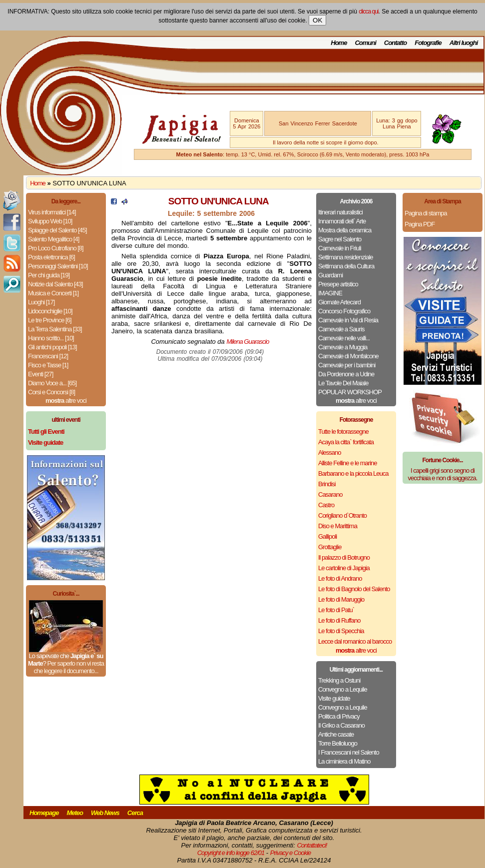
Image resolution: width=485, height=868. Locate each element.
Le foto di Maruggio (341, 599)
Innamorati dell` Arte (342, 221)
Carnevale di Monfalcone (348, 356)
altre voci (66, 401)
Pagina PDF (420, 224)
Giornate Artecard (339, 302)
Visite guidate (334, 698)
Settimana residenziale (346, 257)
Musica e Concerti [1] (53, 293)
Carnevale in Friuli (340, 248)
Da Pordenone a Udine (346, 374)
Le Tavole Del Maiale (343, 383)
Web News (105, 813)
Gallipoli (327, 536)
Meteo (75, 813)
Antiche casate (336, 734)
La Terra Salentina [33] (55, 329)
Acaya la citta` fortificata (346, 442)
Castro (326, 505)
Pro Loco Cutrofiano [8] (56, 248)
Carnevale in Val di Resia (348, 320)
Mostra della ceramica (345, 230)
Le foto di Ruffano (339, 620)
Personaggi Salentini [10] (58, 266)
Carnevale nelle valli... (344, 338)
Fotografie (428, 43)
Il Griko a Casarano (341, 725)
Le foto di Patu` (336, 610)
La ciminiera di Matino (344, 761)
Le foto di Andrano (340, 578)
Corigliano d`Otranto (342, 515)
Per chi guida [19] (49, 275)
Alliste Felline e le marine (348, 463)
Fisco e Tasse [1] (48, 365)
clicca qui (368, 11)
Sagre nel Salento (340, 239)
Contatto (395, 43)
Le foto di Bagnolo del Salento (354, 589)
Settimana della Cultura (346, 266)
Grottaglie (330, 547)
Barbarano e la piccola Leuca (353, 473)
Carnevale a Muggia (343, 347)
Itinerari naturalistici (340, 212)
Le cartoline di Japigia (344, 568)
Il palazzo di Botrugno (344, 557)
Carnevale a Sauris (341, 329)
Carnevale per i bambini (347, 365)
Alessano (329, 452)
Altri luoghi (464, 43)
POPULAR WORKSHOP (350, 392)
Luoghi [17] (41, 302)
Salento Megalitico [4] (53, 239)
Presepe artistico (338, 284)
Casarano (330, 494)
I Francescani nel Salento (349, 752)
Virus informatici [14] (52, 212)
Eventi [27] (40, 374)
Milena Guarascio (247, 342)
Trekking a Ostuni (339, 680)
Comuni (365, 43)
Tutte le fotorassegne (343, 432)
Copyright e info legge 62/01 (231, 853)
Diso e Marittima (338, 526)
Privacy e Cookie (291, 853)
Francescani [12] (48, 356)
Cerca (135, 813)
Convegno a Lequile (343, 689)
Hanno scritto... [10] (51, 338)
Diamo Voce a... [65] (52, 383)
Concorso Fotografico (344, 311)
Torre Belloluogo (338, 743)
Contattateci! (312, 845)
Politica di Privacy (339, 716)
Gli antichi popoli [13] (52, 347)
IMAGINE (330, 293)
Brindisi (327, 484)
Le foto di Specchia (341, 631)
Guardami (330, 275)
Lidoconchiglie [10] (50, 311)
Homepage (44, 813)
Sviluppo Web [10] (50, 221)
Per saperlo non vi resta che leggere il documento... (68, 667)
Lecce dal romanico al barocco (355, 641)
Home (339, 43)
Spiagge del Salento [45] (57, 230)
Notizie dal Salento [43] (55, 284)
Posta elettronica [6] (51, 257)
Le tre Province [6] (50, 320)
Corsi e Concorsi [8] (51, 392)
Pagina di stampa (426, 213)
